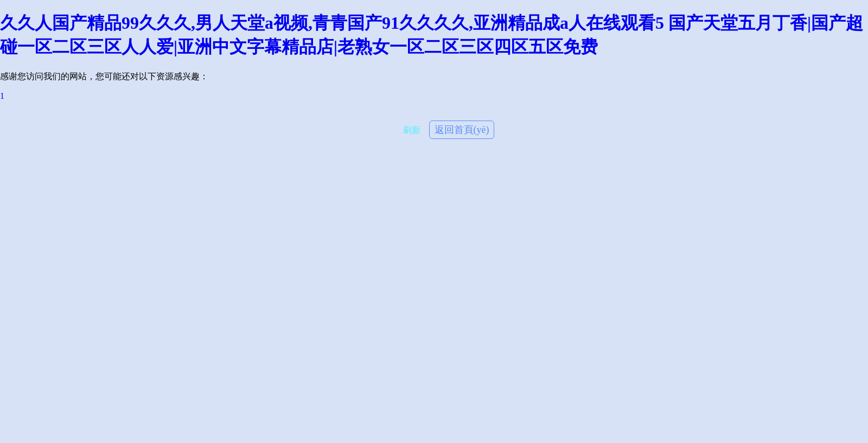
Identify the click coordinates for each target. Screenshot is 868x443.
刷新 (412, 130)
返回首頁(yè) (462, 130)
